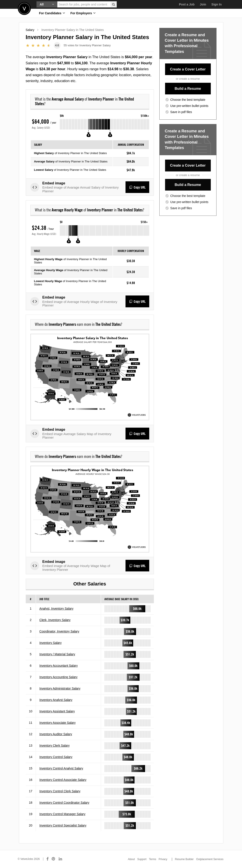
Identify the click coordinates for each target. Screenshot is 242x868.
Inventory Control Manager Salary (62, 814)
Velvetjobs (24, 8)
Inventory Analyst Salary (56, 700)
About (131, 859)
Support (142, 859)
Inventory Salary (50, 643)
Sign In (217, 4)
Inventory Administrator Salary (60, 688)
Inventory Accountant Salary (58, 666)
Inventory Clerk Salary (55, 746)
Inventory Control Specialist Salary (63, 825)
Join (203, 4)
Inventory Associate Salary (57, 723)
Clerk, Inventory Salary (55, 620)
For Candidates (52, 13)
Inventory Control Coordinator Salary (64, 803)
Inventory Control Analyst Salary (61, 768)
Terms (153, 859)
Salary (30, 30)
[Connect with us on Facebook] (47, 859)
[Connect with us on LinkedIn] (61, 859)
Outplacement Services (210, 859)
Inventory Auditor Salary (56, 734)
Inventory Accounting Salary (58, 677)
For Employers (83, 13)
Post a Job (187, 4)
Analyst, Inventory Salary (56, 609)
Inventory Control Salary (56, 757)
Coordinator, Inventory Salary (59, 631)
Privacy (163, 859)
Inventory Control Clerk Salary (60, 791)
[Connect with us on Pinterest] (54, 859)
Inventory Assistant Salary (57, 711)
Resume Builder (184, 859)
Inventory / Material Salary (57, 654)
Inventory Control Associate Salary (63, 780)
